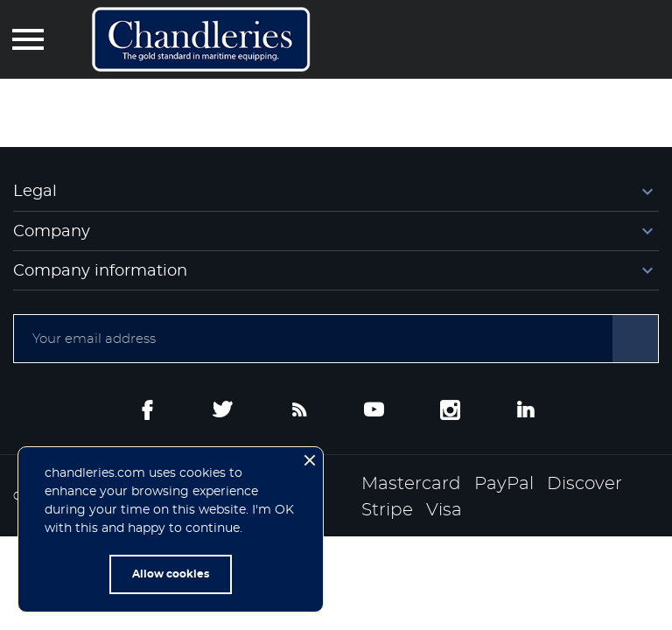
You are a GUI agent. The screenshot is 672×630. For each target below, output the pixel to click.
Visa (444, 510)
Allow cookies (171, 574)
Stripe (387, 510)
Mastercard (411, 484)
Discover (584, 484)
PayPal (504, 484)
